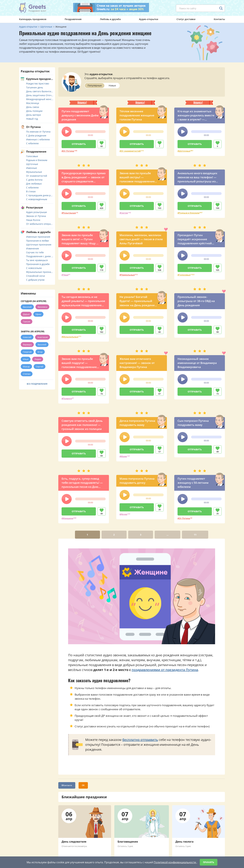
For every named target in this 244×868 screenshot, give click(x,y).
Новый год (32, 119)
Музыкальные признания (40, 272)
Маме (124, 456)
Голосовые (185, 275)
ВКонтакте (67, 785)
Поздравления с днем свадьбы (40, 256)
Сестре (124, 213)
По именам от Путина (38, 132)
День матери (33, 115)
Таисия (27, 322)
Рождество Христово (38, 84)
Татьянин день (35, 87)
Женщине (68, 518)
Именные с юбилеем (38, 139)
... (168, 535)
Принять (209, 862)
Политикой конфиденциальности (175, 862)
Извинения (33, 248)
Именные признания (38, 237)
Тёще (66, 275)
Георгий (27, 352)
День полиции (34, 111)
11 (195, 535)
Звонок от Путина (36, 216)
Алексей (27, 337)
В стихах (31, 191)
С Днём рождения (36, 136)
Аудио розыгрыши (37, 212)
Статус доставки (186, 19)
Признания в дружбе (38, 264)
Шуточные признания (39, 245)
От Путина (69, 151)
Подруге (67, 398)
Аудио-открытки (149, 19)
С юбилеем (32, 143)
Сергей (40, 367)
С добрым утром (35, 280)
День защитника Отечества (40, 95)
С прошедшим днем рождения (40, 195)
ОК (83, 785)
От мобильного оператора (40, 224)
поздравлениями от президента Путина (165, 670)
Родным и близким (189, 213)
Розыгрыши (69, 213)
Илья (26, 359)
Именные (32, 168)
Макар (26, 367)
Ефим (38, 314)
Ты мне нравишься (37, 260)
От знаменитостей (131, 151)
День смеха (33, 107)
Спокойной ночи (36, 276)
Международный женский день (40, 99)
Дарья (26, 314)
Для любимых (34, 184)
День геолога (184, 842)
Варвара (27, 345)
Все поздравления (37, 384)
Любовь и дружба (110, 19)
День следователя (74, 842)
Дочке (124, 514)
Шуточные (185, 151)
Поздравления (73, 19)
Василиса (42, 307)
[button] (67, 132)
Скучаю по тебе (35, 252)
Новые (112, 85)
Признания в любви (37, 241)
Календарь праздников (33, 19)
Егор (40, 352)
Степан (27, 374)
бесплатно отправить (140, 740)
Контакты (219, 19)
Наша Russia (33, 220)
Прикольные (128, 275)
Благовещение (128, 842)
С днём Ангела (34, 180)
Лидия (38, 359)
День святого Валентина (40, 91)
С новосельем (34, 268)
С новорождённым (37, 199)
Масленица (33, 103)
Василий (27, 307)
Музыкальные (71, 337)
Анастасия (43, 337)
